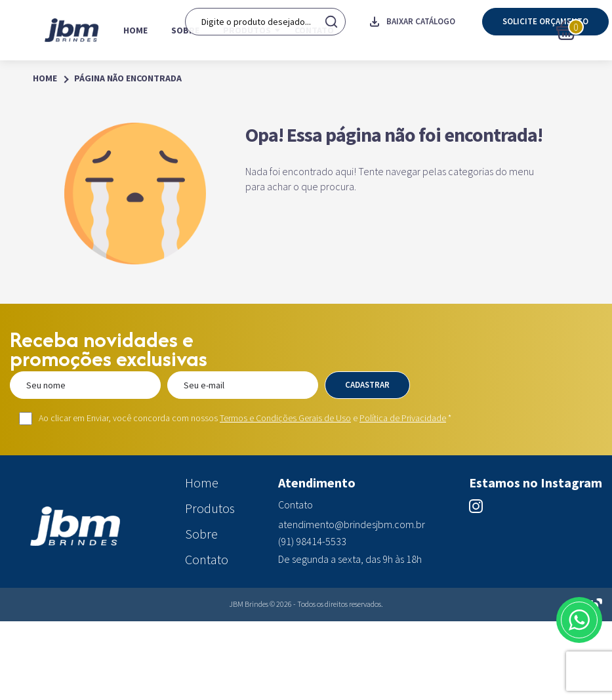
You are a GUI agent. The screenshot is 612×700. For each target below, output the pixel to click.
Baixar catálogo (412, 30)
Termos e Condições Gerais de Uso (285, 418)
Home (135, 30)
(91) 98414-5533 (312, 542)
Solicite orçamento (545, 30)
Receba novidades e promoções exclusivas (109, 349)
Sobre (185, 30)
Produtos (247, 30)
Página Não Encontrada (128, 78)
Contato (314, 30)
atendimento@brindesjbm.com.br (352, 525)
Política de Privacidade (403, 418)
